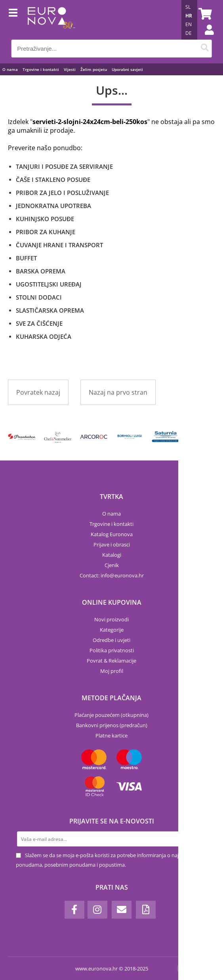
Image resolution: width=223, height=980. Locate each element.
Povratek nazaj (38, 392)
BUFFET (26, 258)
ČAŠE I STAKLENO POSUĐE (53, 180)
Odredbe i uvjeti (111, 640)
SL (188, 7)
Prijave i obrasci (112, 544)
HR (189, 16)
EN (189, 24)
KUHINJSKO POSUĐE (45, 219)
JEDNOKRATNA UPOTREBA (53, 206)
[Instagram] (97, 910)
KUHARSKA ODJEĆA (44, 336)
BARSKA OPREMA (41, 271)
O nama (10, 69)
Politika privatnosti (112, 650)
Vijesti (70, 69)
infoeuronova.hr (122, 575)
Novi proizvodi (111, 619)
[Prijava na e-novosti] (200, 839)
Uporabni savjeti (127, 69)
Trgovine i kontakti (41, 69)
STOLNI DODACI (39, 297)
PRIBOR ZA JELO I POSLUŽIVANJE (62, 193)
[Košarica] (204, 14)
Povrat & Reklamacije (111, 661)
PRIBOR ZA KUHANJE (46, 232)
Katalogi (112, 555)
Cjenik (112, 565)
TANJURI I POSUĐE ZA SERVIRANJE (64, 166)
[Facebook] (74, 910)
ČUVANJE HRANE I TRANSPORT (59, 245)
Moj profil (112, 671)
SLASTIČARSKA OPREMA (50, 310)
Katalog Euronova (112, 534)
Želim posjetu (94, 69)
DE (189, 33)
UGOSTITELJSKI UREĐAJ (49, 284)
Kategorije (112, 630)
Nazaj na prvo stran (118, 392)
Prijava (205, 38)
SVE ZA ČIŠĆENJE (39, 323)
